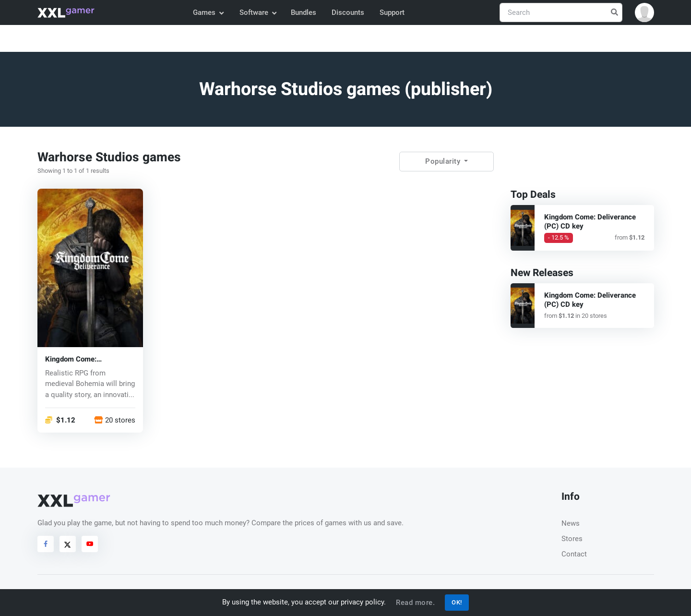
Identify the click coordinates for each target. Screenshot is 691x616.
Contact (574, 554)
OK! (457, 602)
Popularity (444, 161)
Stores (572, 539)
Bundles (304, 12)
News (571, 523)
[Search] (561, 13)
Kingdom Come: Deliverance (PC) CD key (85, 359)
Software (258, 12)
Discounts (348, 12)
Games (208, 12)
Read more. (415, 603)
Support (392, 12)
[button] (644, 12)
